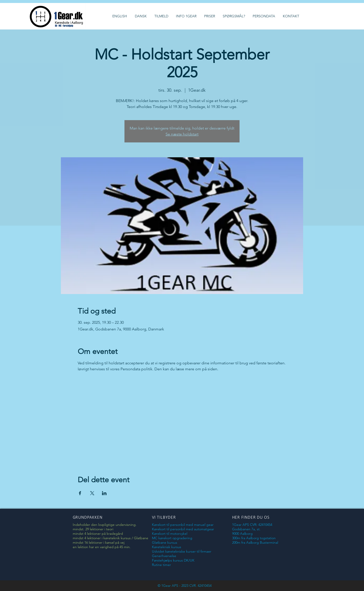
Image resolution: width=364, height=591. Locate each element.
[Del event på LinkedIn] (104, 493)
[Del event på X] (92, 493)
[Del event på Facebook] (80, 493)
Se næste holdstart (182, 134)
